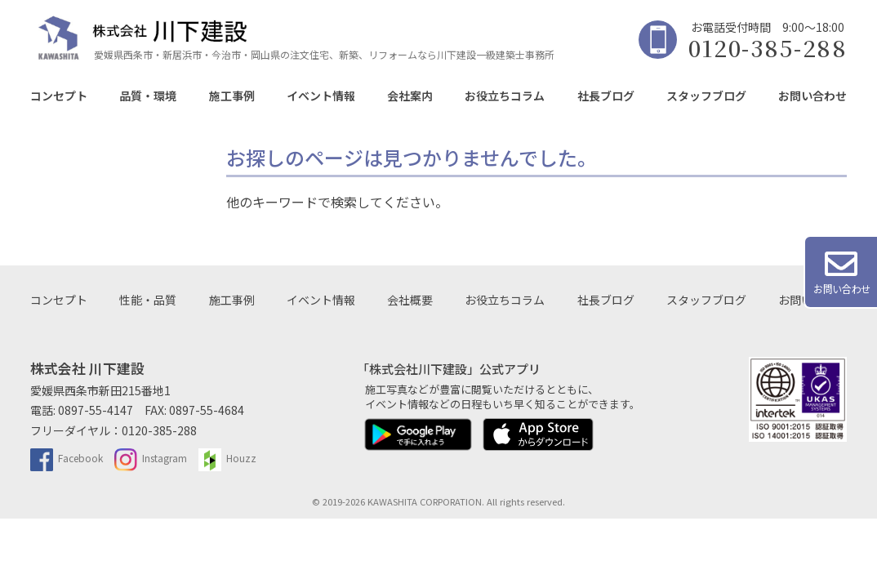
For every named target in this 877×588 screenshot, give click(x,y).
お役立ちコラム (505, 96)
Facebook (67, 458)
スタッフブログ (706, 96)
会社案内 (410, 96)
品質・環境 (148, 96)
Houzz (227, 458)
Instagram (151, 458)
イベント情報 (321, 96)
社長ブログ (606, 96)
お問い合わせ (812, 96)
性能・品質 (148, 300)
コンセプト (59, 96)
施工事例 (232, 96)
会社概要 (410, 300)
